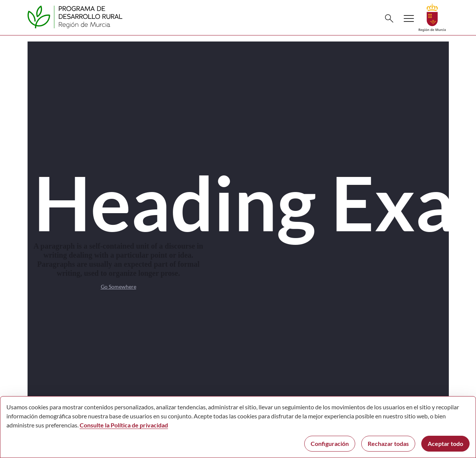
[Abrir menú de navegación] (409, 18)
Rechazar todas (388, 443)
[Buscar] (389, 18)
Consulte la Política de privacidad (124, 425)
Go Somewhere (119, 287)
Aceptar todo (445, 443)
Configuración (330, 443)
